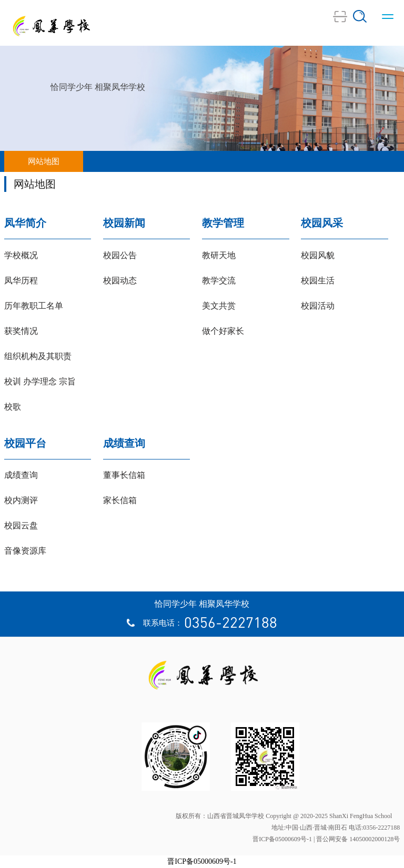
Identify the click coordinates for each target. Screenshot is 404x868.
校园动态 (120, 280)
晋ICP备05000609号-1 (202, 861)
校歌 (13, 407)
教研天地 (219, 255)
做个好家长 (223, 331)
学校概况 (21, 255)
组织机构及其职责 (38, 356)
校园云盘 (21, 525)
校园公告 (120, 255)
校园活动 (318, 306)
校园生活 (318, 280)
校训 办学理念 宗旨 (40, 381)
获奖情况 (21, 331)
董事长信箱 (124, 475)
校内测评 (21, 500)
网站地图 (44, 161)
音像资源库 (25, 551)
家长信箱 (120, 500)
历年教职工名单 (34, 306)
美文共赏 (219, 306)
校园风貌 (318, 255)
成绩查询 (21, 475)
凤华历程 (21, 280)
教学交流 (219, 280)
